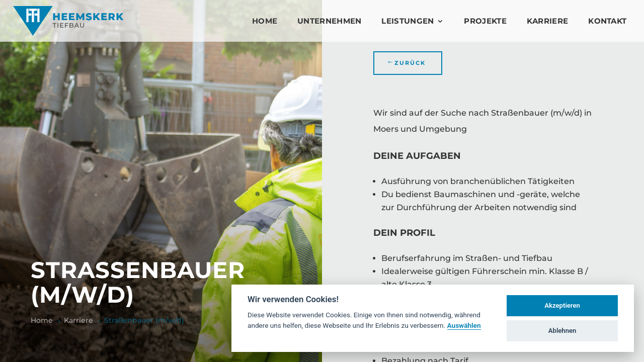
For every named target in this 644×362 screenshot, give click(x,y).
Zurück (410, 63)
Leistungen (408, 21)
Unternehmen (329, 21)
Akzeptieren (562, 305)
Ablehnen (562, 331)
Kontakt (607, 21)
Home (265, 21)
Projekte (485, 21)
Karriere (547, 21)
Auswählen (464, 325)
